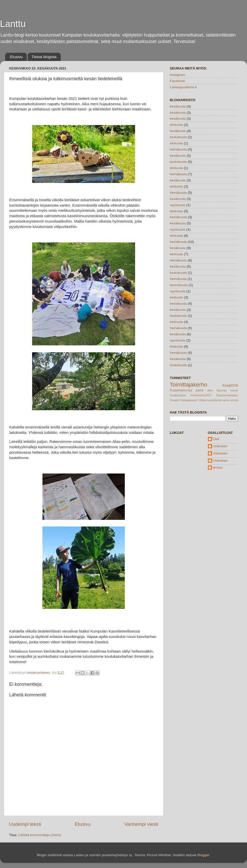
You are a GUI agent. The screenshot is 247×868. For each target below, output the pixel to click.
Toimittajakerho (188, 385)
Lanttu (13, 24)
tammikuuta (179, 285)
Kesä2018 (230, 385)
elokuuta (176, 125)
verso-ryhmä (230, 400)
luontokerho (214, 400)
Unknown (220, 446)
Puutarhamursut (181, 390)
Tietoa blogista (44, 57)
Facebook (177, 81)
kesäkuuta (178, 106)
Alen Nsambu (217, 390)
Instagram (178, 75)
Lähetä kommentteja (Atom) (40, 835)
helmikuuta (178, 279)
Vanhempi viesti (141, 824)
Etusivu (16, 57)
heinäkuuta (178, 149)
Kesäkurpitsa (178, 395)
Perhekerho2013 (201, 395)
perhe (200, 390)
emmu (218, 467)
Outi (216, 439)
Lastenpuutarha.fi (183, 87)
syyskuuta (178, 205)
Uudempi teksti (25, 824)
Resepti (175, 400)
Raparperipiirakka (227, 395)
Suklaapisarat (188, 400)
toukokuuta (178, 137)
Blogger (203, 855)
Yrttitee (202, 400)
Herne (234, 390)
